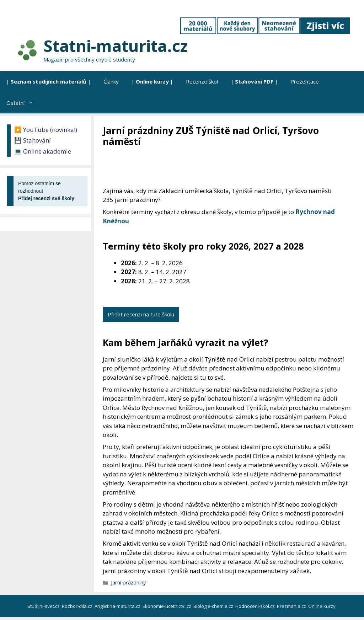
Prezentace (305, 81)
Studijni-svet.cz (44, 606)
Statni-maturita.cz (116, 46)
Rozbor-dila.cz (78, 606)
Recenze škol (202, 81)
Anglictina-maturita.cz (118, 606)
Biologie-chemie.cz (214, 606)
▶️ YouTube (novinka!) (46, 130)
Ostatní (23, 103)
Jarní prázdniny (128, 582)
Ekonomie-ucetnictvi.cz (167, 606)
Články (111, 81)
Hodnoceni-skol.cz (256, 606)
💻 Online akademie (43, 151)
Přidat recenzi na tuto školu (141, 314)
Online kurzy (322, 606)
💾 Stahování (33, 140)
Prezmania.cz (292, 606)
